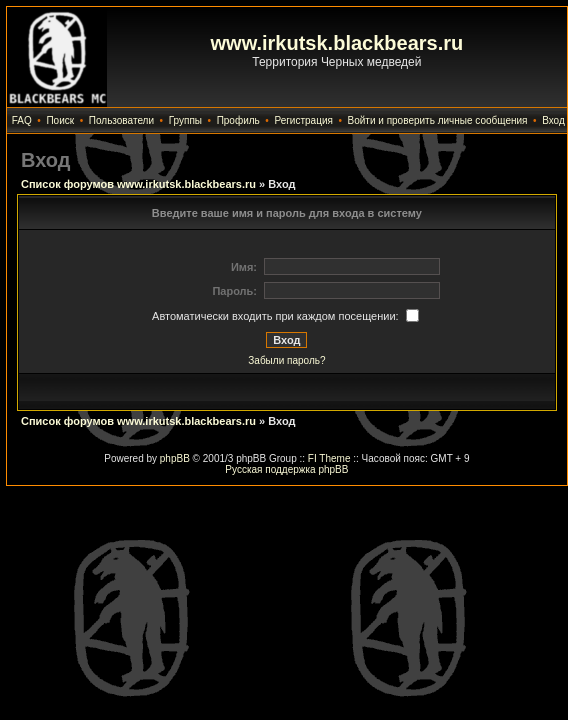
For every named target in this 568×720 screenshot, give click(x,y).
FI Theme (329, 458)
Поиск (60, 120)
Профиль (238, 120)
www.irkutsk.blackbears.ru (337, 43)
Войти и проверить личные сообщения (438, 120)
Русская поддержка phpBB (286, 469)
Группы (185, 120)
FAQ (22, 120)
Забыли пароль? (286, 360)
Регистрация (303, 120)
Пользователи (121, 120)
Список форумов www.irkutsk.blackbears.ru (138, 184)
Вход (553, 120)
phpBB (175, 458)
